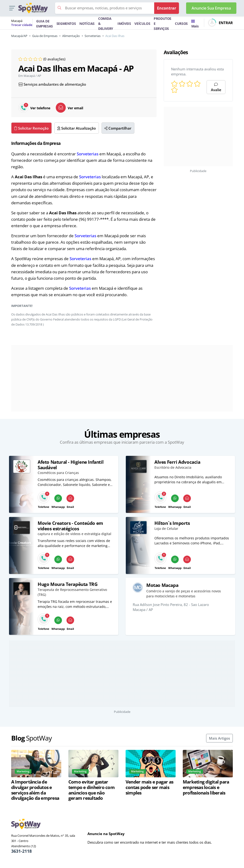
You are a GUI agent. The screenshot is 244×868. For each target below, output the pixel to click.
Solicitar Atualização (76, 128)
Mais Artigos (219, 738)
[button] (12, 8)
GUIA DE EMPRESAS (45, 24)
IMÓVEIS (124, 24)
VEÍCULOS (142, 24)
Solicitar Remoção (31, 128)
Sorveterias (93, 36)
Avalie (216, 87)
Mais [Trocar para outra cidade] (195, 24)
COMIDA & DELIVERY (106, 24)
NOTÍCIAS (87, 24)
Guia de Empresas (45, 36)
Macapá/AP (19, 36)
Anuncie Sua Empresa (211, 8)
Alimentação (71, 36)
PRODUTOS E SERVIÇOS (163, 24)
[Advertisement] (198, 137)
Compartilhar (118, 128)
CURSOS (181, 24)
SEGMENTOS (66, 24)
